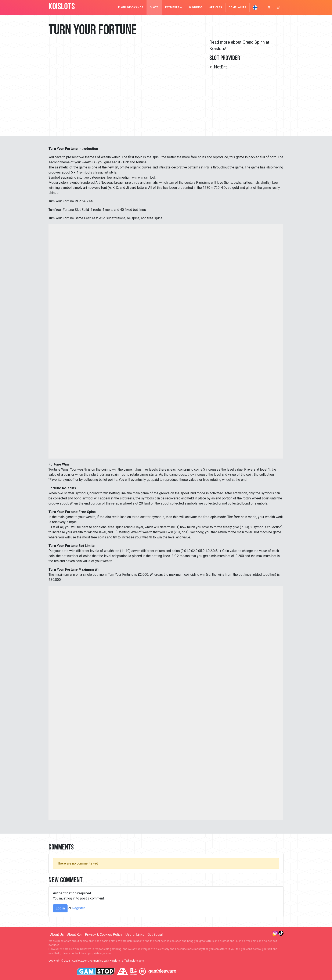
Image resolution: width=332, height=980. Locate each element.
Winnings (196, 7)
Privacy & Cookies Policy (104, 935)
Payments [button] (174, 7)
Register (79, 908)
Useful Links (135, 935)
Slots (154, 7)
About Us (57, 935)
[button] (257, 7)
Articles (216, 7)
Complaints (237, 7)
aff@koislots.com (133, 961)
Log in (60, 908)
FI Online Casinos (131, 7)
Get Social (155, 935)
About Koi (74, 935)
